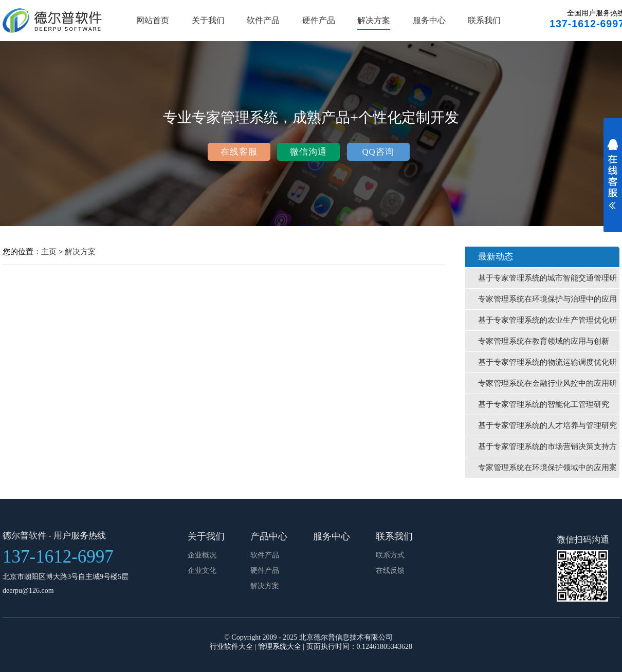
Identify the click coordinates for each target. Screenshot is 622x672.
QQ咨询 (378, 152)
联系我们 (484, 20)
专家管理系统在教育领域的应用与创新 (544, 341)
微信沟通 (308, 152)
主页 (49, 251)
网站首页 (153, 20)
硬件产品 (319, 20)
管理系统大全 (280, 647)
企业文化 (202, 571)
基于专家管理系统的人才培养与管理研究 (547, 425)
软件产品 (263, 20)
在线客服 (239, 152)
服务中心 (429, 20)
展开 (613, 181)
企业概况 (202, 555)
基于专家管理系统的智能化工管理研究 (544, 404)
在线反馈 (390, 571)
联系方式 (390, 555)
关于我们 (208, 20)
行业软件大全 (231, 647)
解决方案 (374, 20)
